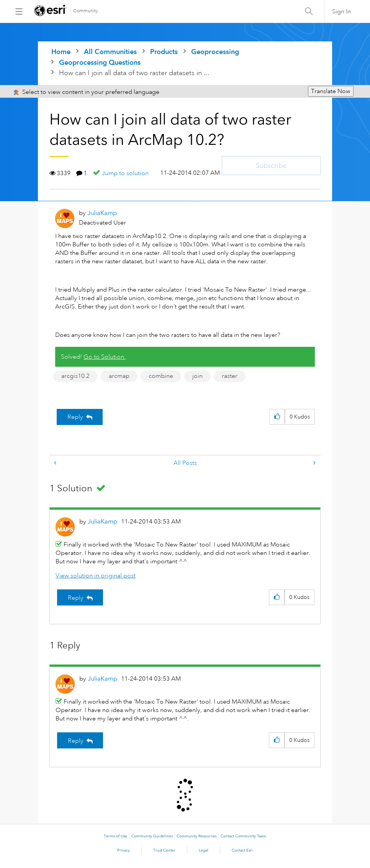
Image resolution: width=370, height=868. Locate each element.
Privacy (124, 850)
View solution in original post (96, 576)
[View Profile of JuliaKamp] (102, 213)
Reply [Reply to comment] (76, 598)
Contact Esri (242, 850)
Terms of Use (115, 836)
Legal (204, 850)
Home (61, 52)
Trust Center (164, 850)
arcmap (119, 376)
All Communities (110, 52)
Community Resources (196, 836)
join (197, 376)
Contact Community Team (243, 836)
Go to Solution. (105, 357)
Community (86, 11)
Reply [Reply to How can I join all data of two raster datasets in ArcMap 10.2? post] (75, 417)
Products (164, 52)
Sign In (341, 11)
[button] (277, 417)
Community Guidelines (152, 836)
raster (230, 376)
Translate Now (331, 91)
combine (161, 376)
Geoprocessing (215, 52)
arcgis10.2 (75, 376)
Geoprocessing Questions (100, 62)
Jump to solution (125, 173)
